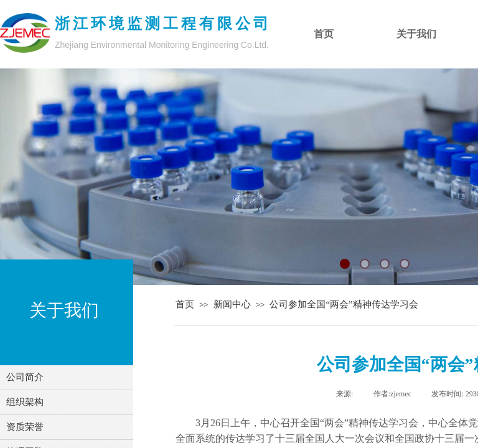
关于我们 (416, 34)
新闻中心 (232, 304)
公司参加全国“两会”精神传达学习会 (344, 304)
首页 (185, 304)
